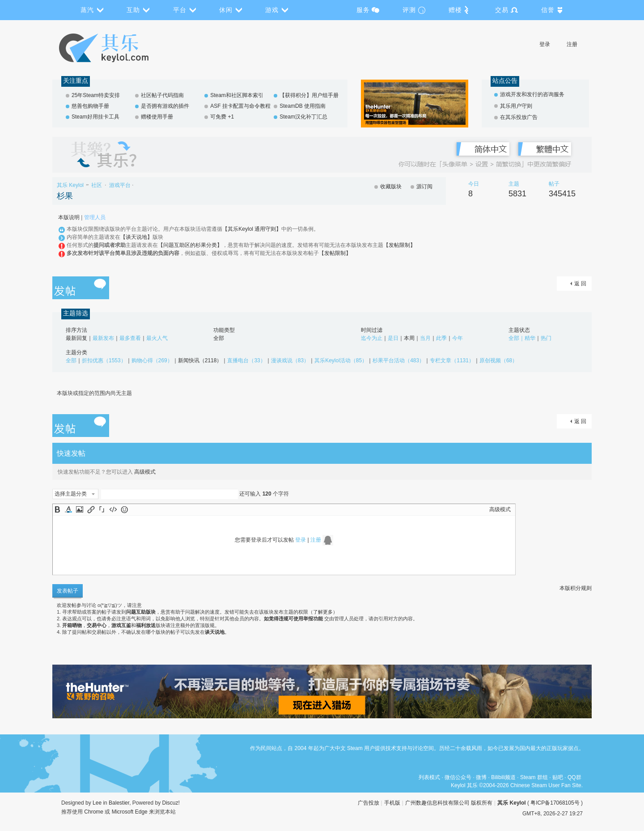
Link (91, 509)
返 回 (580, 284)
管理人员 (95, 217)
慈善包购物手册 (90, 106)
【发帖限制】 (399, 245)
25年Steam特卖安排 (96, 95)
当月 (425, 338)
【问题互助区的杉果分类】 (190, 245)
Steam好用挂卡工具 (95, 117)
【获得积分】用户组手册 (309, 95)
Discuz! (171, 803)
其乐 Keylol (70, 185)
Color (68, 509)
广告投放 (369, 803)
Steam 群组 (534, 777)
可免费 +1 (222, 117)
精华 (530, 338)
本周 (409, 338)
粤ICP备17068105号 (555, 803)
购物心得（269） (152, 360)
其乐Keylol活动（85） (341, 360)
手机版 (392, 803)
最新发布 (103, 338)
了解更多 (323, 612)
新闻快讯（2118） (200, 360)
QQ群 (574, 777)
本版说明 (69, 217)
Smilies (124, 509)
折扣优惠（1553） (104, 360)
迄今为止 (372, 338)
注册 (572, 44)
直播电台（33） (246, 360)
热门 (546, 338)
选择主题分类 (71, 494)
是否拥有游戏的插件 (165, 106)
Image (80, 509)
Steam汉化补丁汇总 (303, 117)
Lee (97, 803)
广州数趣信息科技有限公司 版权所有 (449, 803)
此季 (441, 338)
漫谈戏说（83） (290, 360)
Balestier (119, 803)
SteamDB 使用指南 (303, 106)
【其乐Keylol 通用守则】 (252, 229)
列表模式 (429, 777)
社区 (97, 185)
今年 (458, 338)
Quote (102, 509)
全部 (219, 338)
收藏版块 (391, 187)
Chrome (94, 812)
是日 (393, 338)
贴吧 (558, 777)
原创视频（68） (498, 360)
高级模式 (145, 472)
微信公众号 (458, 777)
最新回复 (76, 338)
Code (113, 509)
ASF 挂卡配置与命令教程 (240, 106)
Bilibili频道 (503, 777)
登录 (545, 44)
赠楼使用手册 (157, 117)
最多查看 (130, 338)
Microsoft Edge (130, 812)
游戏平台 (120, 185)
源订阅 (424, 187)
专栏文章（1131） (452, 360)
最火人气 (157, 338)
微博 (481, 777)
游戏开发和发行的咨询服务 (532, 94)
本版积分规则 (576, 588)
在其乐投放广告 (519, 117)
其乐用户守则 (516, 106)
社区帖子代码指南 (162, 95)
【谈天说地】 (136, 237)
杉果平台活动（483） (398, 360)
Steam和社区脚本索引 (237, 95)
